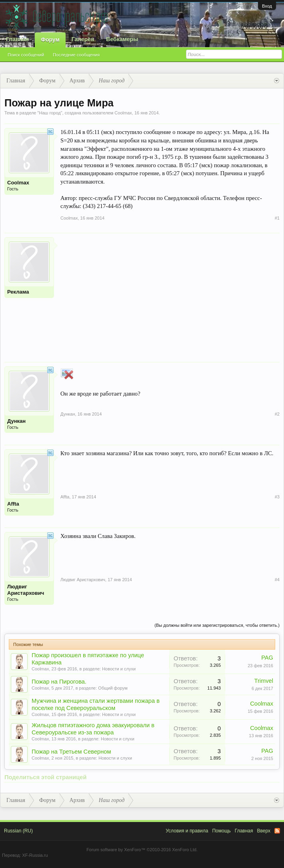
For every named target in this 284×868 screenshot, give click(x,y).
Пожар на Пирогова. (59, 682)
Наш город (50, 113)
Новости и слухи (119, 669)
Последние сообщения (76, 55)
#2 (277, 414)
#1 (277, 218)
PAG (267, 658)
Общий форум (113, 688)
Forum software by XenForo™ (142, 850)
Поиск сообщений (26, 55)
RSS (277, 831)
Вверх (264, 831)
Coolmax (123, 113)
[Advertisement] (170, 293)
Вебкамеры (122, 39)
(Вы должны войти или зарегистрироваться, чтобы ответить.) (217, 625)
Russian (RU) (18, 831)
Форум (50, 40)
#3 (277, 497)
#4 (277, 580)
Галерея (83, 39)
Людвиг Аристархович (26, 590)
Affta (13, 504)
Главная (17, 39)
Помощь (221, 831)
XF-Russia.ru (35, 855)
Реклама (18, 292)
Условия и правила (187, 831)
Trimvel (264, 681)
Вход (267, 6)
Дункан (16, 421)
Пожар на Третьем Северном (71, 752)
